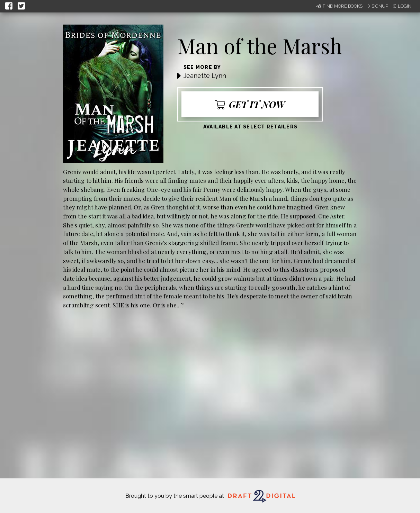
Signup (377, 6)
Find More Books (339, 6)
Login (401, 6)
